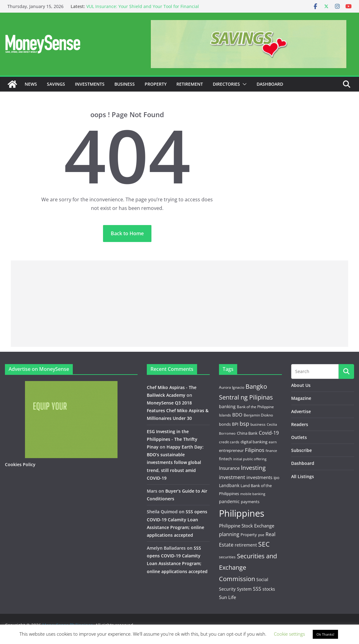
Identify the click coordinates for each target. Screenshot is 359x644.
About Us (301, 385)
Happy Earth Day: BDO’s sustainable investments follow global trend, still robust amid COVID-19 (175, 462)
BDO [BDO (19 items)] (237, 415)
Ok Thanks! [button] (325, 634)
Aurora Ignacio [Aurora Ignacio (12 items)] (232, 387)
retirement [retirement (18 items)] (246, 545)
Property (156, 84)
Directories (226, 84)
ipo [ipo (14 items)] (276, 478)
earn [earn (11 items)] (273, 442)
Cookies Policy (20, 464)
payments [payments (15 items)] (250, 502)
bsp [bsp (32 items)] (244, 424)
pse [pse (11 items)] (261, 535)
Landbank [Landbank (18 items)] (229, 485)
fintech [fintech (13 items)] (225, 459)
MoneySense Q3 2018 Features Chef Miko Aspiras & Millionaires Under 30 (178, 410)
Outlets (299, 437)
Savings (56, 84)
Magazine (301, 398)
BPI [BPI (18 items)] (235, 424)
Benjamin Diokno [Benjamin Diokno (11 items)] (258, 415)
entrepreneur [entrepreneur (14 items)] (231, 450)
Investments (90, 84)
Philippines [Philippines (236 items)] (242, 513)
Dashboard (270, 84)
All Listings (303, 476)
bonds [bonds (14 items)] (225, 424)
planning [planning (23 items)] (229, 534)
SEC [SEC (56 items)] (264, 544)
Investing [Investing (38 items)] (253, 468)
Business (125, 84)
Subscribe (301, 450)
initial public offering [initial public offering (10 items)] (250, 459)
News (31, 84)
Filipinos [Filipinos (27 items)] (255, 450)
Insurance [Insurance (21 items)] (229, 468)
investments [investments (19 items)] (259, 477)
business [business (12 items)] (258, 424)
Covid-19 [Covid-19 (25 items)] (269, 433)
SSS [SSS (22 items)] (257, 589)
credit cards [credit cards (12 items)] (229, 442)
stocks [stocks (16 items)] (269, 589)
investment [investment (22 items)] (232, 477)
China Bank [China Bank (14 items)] (247, 433)
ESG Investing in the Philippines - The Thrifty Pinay (172, 439)
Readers (300, 424)
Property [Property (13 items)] (249, 535)
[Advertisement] (179, 304)
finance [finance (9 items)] (271, 451)
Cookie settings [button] (289, 634)
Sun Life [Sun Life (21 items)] (227, 597)
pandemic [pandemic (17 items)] (229, 501)
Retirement (190, 84)
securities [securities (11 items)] (227, 557)
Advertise (301, 411)
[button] (243, 84)
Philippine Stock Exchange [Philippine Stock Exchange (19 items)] (247, 526)
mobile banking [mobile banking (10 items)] (253, 494)
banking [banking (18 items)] (227, 406)
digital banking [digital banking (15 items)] (254, 442)
